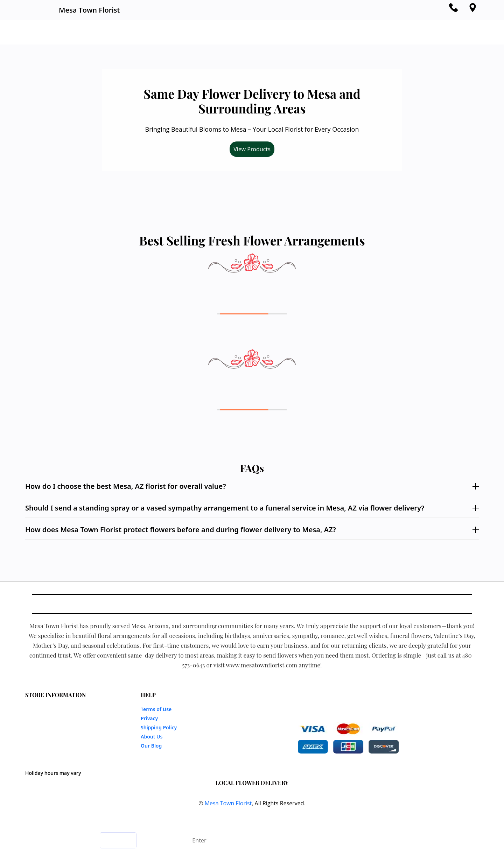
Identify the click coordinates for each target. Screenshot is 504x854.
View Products (252, 149)
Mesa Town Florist (228, 803)
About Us (152, 737)
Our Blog (151, 746)
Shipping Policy (159, 727)
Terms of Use (156, 709)
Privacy (149, 718)
